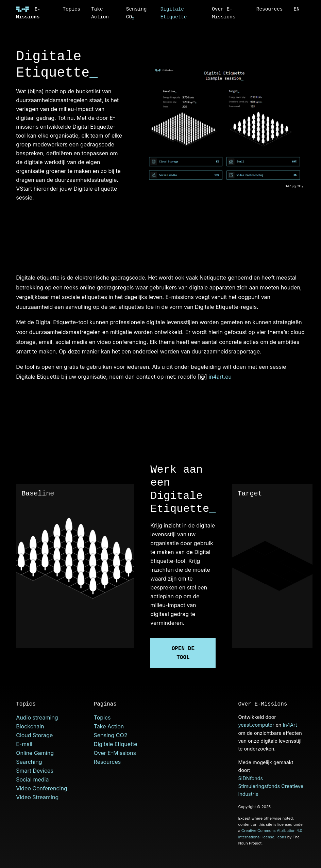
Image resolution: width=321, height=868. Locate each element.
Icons (281, 837)
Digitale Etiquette (174, 13)
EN (297, 9)
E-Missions (28, 13)
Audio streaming (37, 717)
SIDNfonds (250, 778)
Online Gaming (35, 753)
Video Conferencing (41, 788)
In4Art (290, 725)
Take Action (100, 13)
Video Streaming (37, 797)
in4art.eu (220, 377)
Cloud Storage (34, 735)
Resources (270, 9)
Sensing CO (136, 13)
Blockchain (30, 726)
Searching (29, 762)
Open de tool (183, 653)
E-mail (24, 744)
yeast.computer (256, 725)
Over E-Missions (224, 13)
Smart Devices (35, 771)
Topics (71, 9)
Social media (32, 779)
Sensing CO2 (111, 735)
